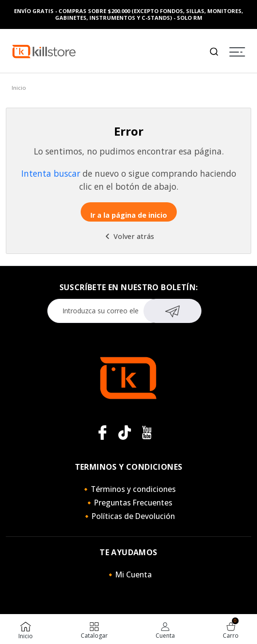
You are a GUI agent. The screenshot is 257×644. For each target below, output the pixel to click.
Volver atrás (128, 236)
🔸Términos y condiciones (128, 489)
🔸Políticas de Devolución (128, 516)
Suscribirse (173, 310)
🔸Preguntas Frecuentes (128, 503)
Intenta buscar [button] (51, 173)
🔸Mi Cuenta (129, 574)
